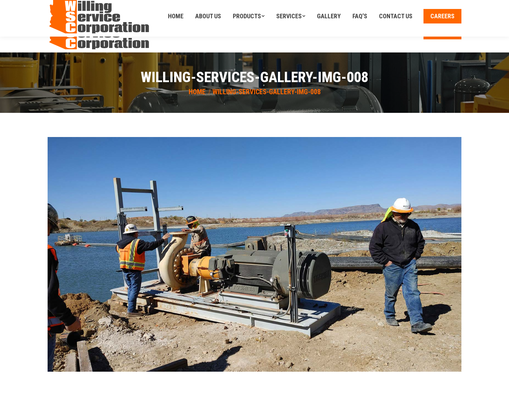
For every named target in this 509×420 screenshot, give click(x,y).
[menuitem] (176, 32)
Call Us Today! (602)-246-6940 (428, 6)
